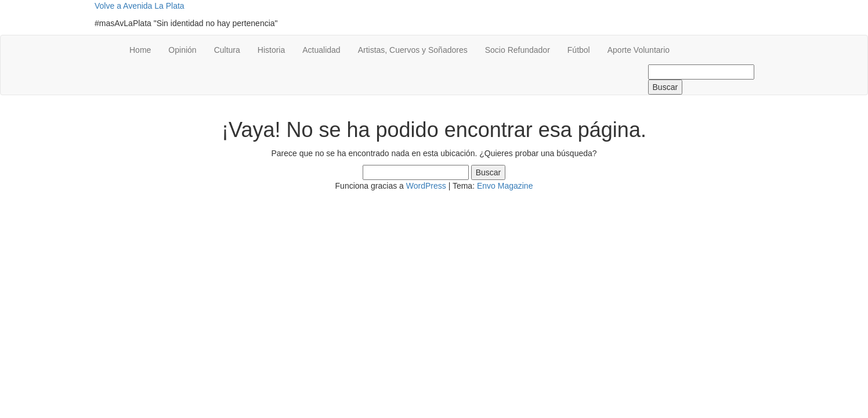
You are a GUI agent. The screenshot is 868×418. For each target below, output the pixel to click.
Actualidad (321, 50)
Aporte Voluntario (639, 50)
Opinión (182, 50)
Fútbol (579, 50)
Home (140, 50)
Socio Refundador (518, 50)
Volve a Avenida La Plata (140, 6)
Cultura (227, 50)
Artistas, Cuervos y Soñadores (413, 50)
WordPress (426, 186)
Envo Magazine (505, 186)
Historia (271, 50)
